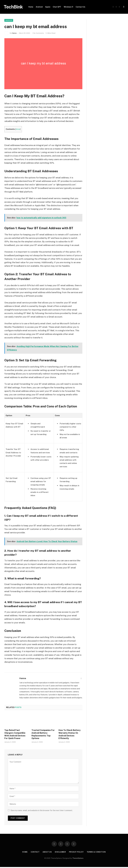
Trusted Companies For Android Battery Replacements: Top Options (43, 734)
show (18, 129)
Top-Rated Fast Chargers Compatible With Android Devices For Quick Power (15, 734)
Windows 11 (68, 7)
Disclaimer (60, 852)
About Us (47, 852)
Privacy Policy (76, 852)
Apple (48, 7)
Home (31, 7)
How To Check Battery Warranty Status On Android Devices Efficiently (69, 734)
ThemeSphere (78, 858)
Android (39, 7)
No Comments (38, 33)
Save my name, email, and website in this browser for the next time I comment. (42, 810)
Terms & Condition (97, 852)
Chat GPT (57, 7)
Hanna (14, 33)
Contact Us (80, 7)
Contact (35, 852)
